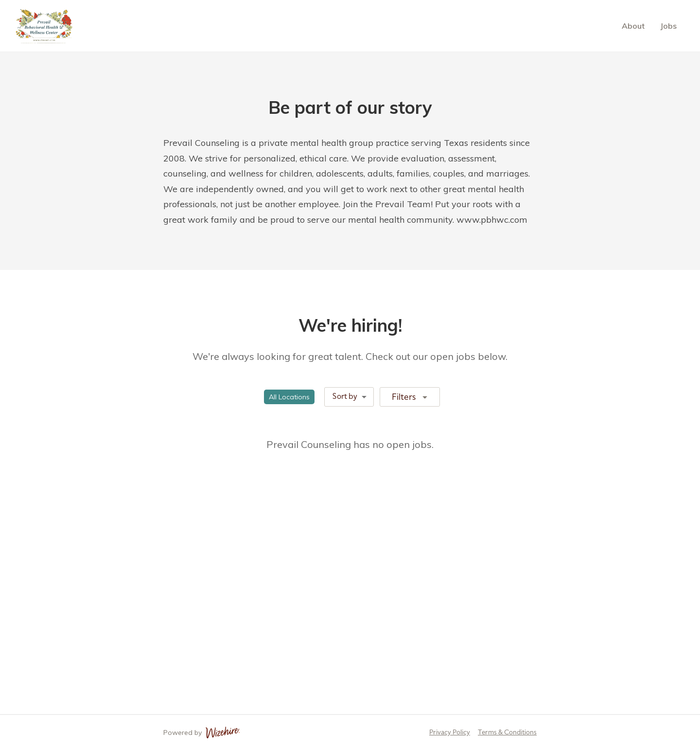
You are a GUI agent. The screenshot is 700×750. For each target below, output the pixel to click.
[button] (289, 397)
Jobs (668, 26)
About (633, 26)
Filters (411, 396)
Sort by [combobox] (345, 396)
